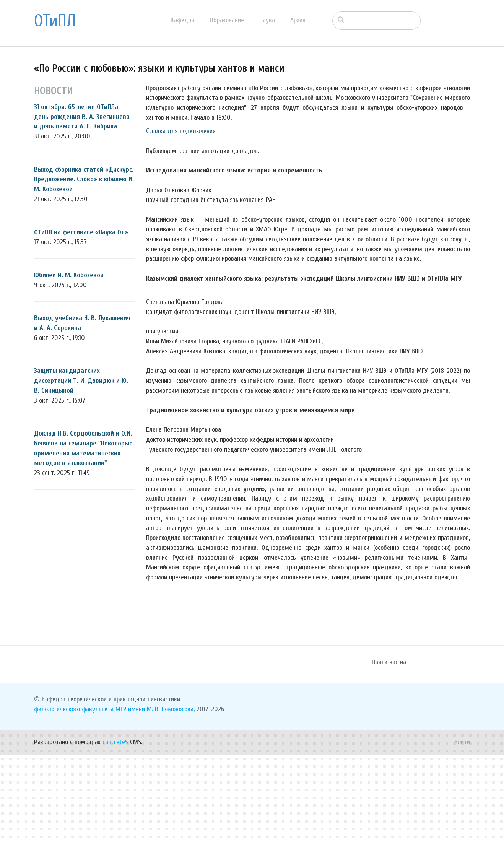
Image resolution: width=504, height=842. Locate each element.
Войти (462, 829)
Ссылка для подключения (181, 131)
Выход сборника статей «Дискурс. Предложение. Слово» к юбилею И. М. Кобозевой (84, 179)
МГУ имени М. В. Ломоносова (154, 797)
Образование (227, 20)
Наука (267, 20)
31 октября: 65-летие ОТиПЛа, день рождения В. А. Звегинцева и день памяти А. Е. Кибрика (82, 117)
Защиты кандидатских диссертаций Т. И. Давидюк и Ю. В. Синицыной (81, 380)
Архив (298, 20)
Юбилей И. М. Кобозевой (69, 275)
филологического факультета (74, 797)
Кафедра (182, 20)
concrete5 (115, 829)
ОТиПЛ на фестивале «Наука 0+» (81, 232)
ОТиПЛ (55, 21)
